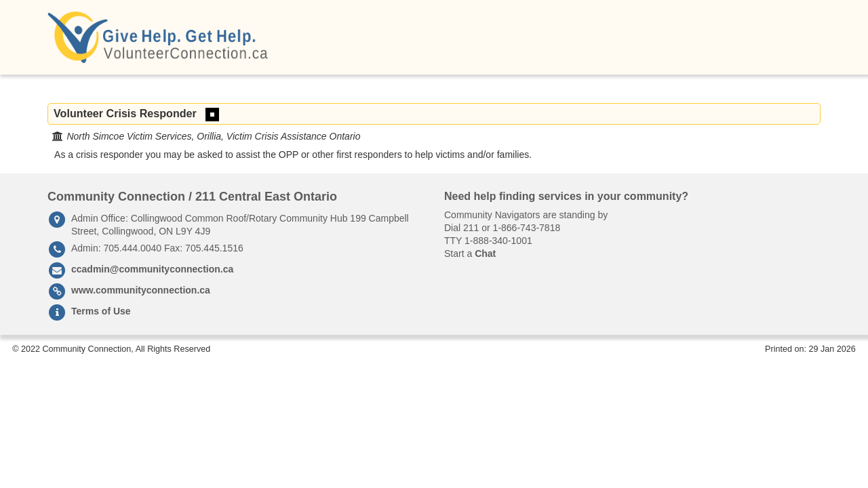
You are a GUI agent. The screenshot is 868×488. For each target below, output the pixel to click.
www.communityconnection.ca (141, 290)
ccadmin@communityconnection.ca (152, 269)
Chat (485, 253)
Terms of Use (101, 311)
